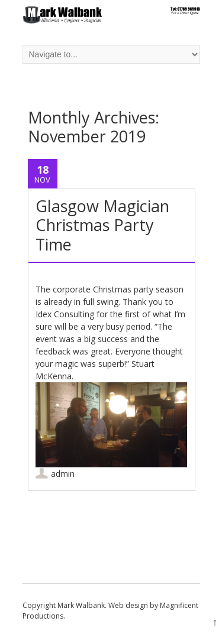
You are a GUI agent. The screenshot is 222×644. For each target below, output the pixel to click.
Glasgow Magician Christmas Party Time (102, 225)
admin (63, 474)
